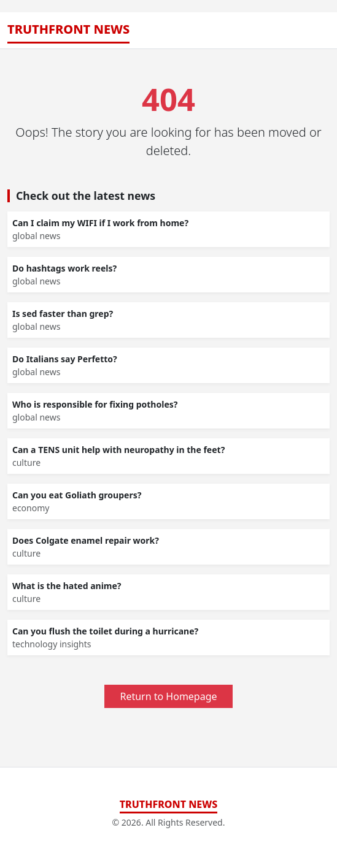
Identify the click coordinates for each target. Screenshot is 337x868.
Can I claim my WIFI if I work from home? (100, 223)
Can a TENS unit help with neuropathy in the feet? (118, 450)
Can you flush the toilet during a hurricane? (105, 631)
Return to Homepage (168, 696)
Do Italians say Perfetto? (65, 359)
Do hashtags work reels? (64, 268)
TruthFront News (68, 29)
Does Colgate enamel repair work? (86, 540)
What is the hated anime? (67, 586)
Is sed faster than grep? (63, 314)
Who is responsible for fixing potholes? (95, 404)
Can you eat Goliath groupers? (77, 495)
